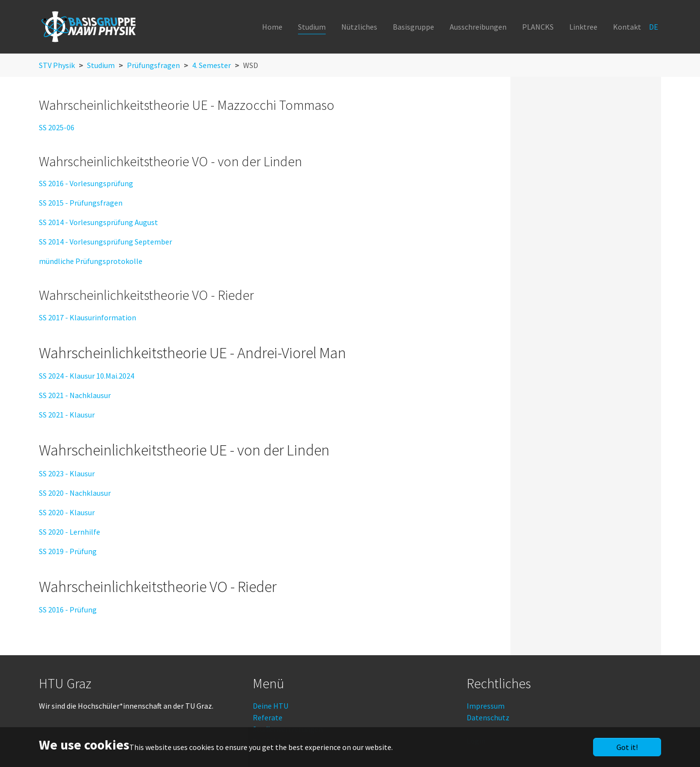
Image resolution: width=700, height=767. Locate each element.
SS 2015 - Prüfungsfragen (81, 203)
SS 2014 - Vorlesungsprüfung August (98, 222)
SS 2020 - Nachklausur (75, 493)
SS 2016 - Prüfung (68, 610)
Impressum (486, 706)
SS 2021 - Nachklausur (75, 395)
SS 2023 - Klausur (67, 473)
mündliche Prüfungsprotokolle (91, 261)
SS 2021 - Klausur (67, 415)
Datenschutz (488, 717)
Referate (268, 717)
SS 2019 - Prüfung (68, 551)
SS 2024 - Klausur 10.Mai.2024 (87, 376)
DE (654, 27)
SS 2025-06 (57, 127)
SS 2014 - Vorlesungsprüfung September (105, 242)
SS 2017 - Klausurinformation (87, 317)
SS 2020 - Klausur (67, 512)
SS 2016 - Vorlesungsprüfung (86, 183)
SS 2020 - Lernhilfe (70, 532)
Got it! (627, 747)
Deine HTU (271, 706)
